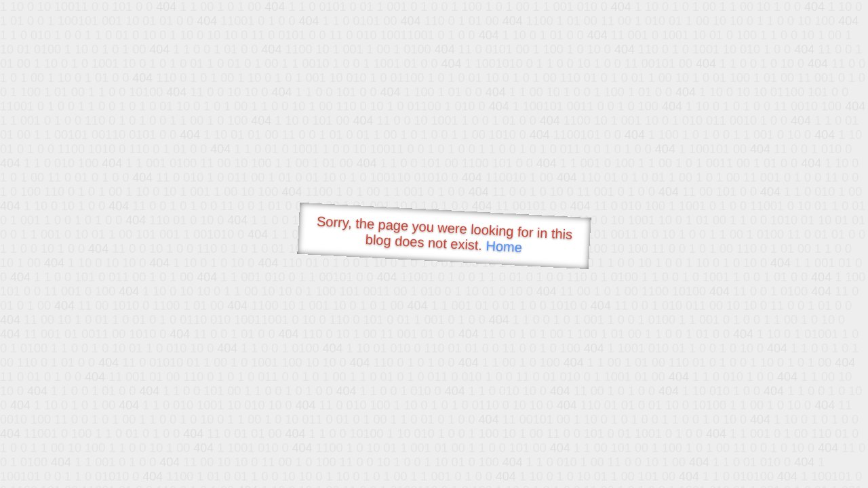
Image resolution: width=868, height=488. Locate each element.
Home (504, 246)
